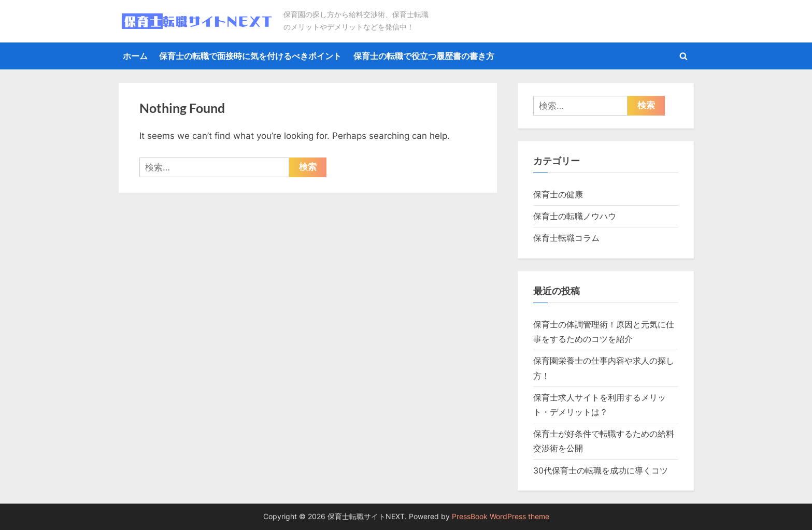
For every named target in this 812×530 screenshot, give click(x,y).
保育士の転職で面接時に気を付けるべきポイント (250, 56)
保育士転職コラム (566, 238)
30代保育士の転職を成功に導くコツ (601, 470)
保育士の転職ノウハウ (575, 216)
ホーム (135, 56)
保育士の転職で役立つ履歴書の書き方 (424, 56)
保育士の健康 (558, 194)
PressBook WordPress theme (501, 517)
